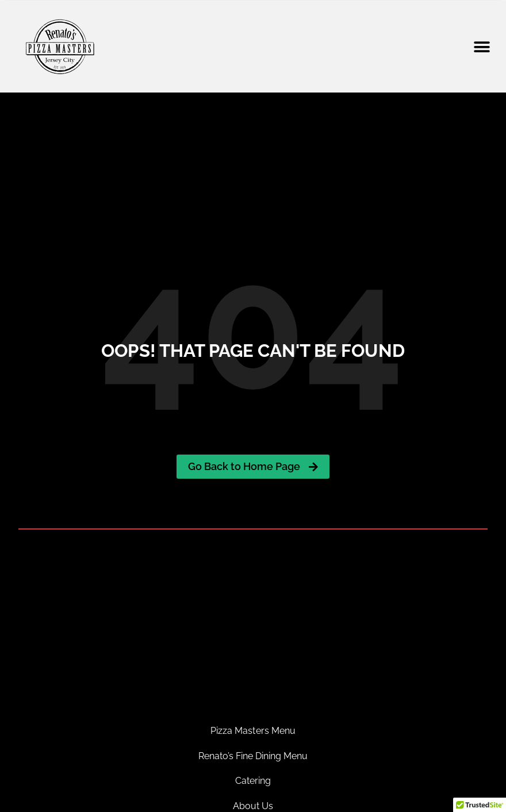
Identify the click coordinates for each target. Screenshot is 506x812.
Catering (253, 781)
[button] (482, 47)
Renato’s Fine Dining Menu (253, 756)
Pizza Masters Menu (253, 731)
